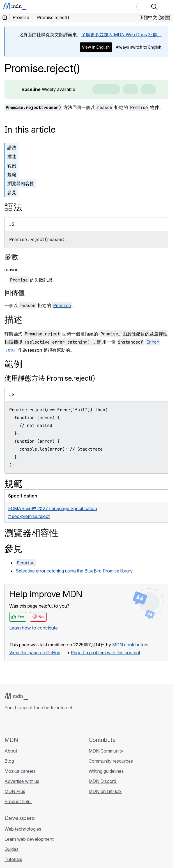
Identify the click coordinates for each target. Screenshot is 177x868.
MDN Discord (103, 781)
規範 (12, 174)
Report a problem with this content (105, 653)
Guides (12, 849)
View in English (96, 47)
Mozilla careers (21, 771)
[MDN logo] (16, 696)
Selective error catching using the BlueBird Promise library (74, 571)
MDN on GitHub (105, 791)
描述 (12, 156)
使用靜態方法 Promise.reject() (50, 378)
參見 (12, 192)
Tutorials (13, 859)
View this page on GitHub (35, 653)
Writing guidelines (106, 771)
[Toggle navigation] (166, 6)
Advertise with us (22, 781)
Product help (18, 801)
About (11, 751)
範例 (12, 165)
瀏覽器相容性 (21, 183)
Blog (9, 761)
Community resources (111, 761)
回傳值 (15, 293)
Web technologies (23, 829)
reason (12, 270)
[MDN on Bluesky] (18, 723)
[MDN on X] (28, 723)
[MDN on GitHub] (8, 723)
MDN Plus (15, 791)
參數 (11, 257)
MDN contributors (130, 645)
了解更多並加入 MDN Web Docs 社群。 (121, 35)
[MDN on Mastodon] (38, 723)
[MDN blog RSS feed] (48, 723)
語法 (12, 147)
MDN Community (106, 751)
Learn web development (29, 839)
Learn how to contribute (34, 628)
